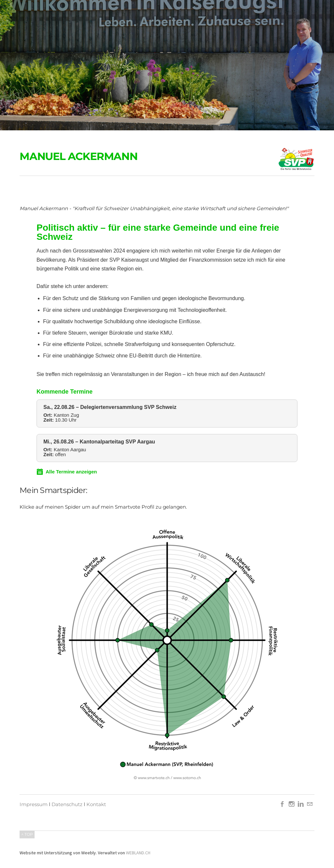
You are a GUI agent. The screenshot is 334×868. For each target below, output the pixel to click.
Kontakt (96, 804)
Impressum (34, 804)
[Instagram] (292, 804)
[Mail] (310, 804)
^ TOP (27, 834)
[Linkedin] (301, 804)
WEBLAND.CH (138, 853)
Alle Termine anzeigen (67, 472)
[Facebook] (282, 804)
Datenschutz (67, 804)
